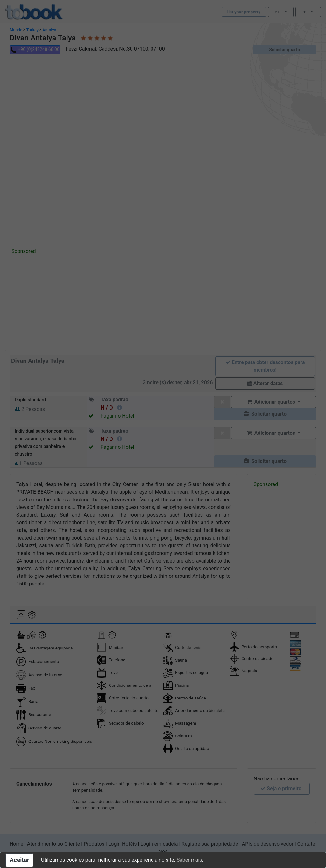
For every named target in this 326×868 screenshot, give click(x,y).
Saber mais (189, 860)
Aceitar (19, 860)
